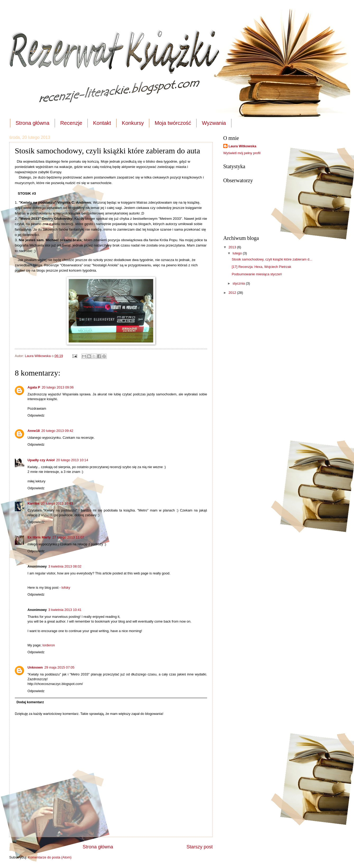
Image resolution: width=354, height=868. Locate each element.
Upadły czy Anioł (41, 460)
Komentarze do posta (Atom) (50, 857)
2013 (233, 247)
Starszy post (200, 847)
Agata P (34, 387)
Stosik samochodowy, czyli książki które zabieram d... (272, 259)
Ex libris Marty (39, 537)
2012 (233, 293)
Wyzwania (214, 123)
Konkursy (133, 123)
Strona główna (32, 123)
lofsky (66, 588)
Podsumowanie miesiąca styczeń (257, 274)
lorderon (49, 645)
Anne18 (34, 431)
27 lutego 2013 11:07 (68, 537)
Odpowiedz (36, 415)
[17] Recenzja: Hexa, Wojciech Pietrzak (261, 267)
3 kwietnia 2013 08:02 (65, 566)
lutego (238, 253)
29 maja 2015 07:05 (59, 667)
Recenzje (71, 123)
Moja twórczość (173, 123)
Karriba (33, 503)
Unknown (35, 667)
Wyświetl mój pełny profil (242, 153)
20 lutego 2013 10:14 (72, 460)
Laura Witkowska (242, 146)
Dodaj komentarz (30, 702)
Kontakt (102, 123)
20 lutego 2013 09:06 (58, 387)
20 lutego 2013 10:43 (57, 503)
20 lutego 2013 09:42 (57, 431)
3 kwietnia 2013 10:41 (65, 610)
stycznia (239, 283)
